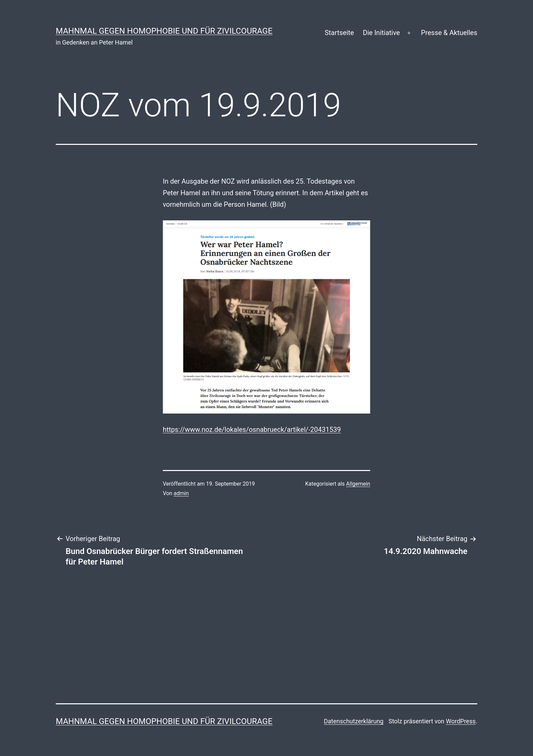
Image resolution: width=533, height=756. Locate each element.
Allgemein (358, 484)
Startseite (339, 33)
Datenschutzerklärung (354, 721)
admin (181, 493)
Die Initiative (382, 33)
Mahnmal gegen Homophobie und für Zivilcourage (164, 31)
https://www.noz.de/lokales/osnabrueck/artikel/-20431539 (252, 430)
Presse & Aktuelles (449, 33)
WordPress (461, 721)
